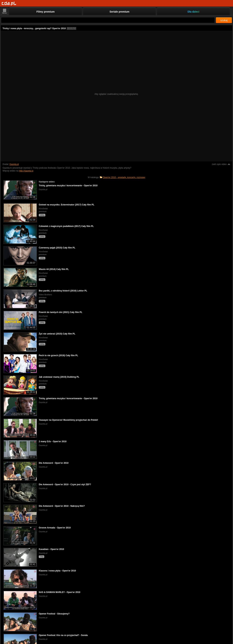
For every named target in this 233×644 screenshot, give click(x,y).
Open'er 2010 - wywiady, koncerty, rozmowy (124, 177)
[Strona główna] (9, 4)
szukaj (224, 20)
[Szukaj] (108, 20)
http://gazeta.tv (26, 171)
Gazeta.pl (14, 164)
